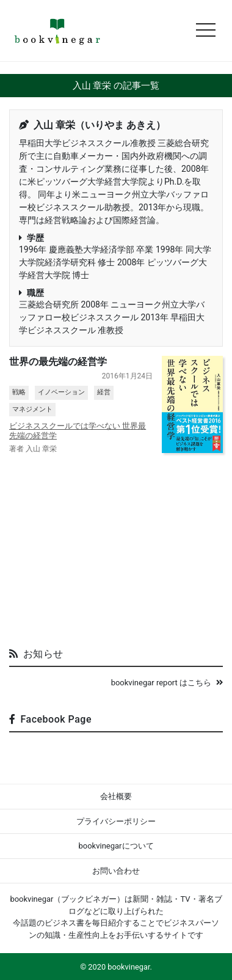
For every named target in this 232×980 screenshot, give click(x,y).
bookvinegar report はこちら (167, 683)
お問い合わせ (116, 871)
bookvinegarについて (116, 846)
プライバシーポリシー (116, 821)
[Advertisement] (116, 546)
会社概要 (116, 796)
